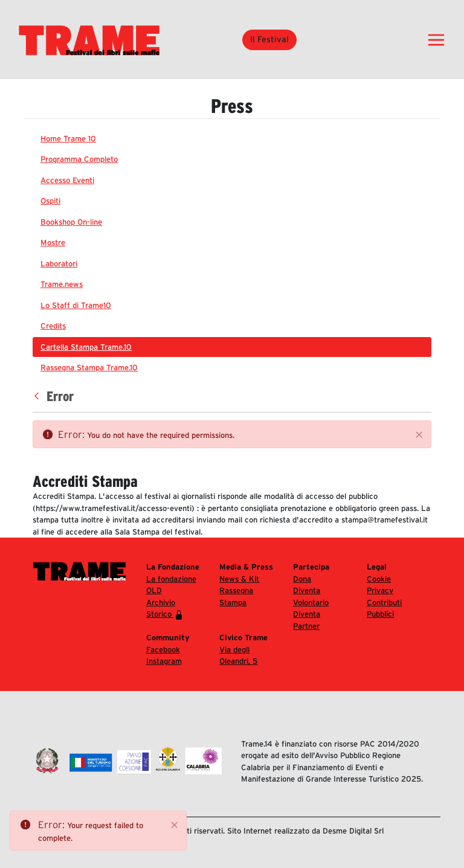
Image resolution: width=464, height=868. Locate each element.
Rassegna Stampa (236, 596)
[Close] (419, 435)
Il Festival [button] (269, 39)
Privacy (380, 590)
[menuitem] (232, 139)
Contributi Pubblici (384, 609)
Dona (302, 579)
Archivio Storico (165, 609)
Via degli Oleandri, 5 (238, 656)
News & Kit (239, 579)
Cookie (379, 579)
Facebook (163, 650)
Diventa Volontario (311, 596)
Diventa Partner (307, 620)
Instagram (164, 661)
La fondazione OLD (171, 585)
